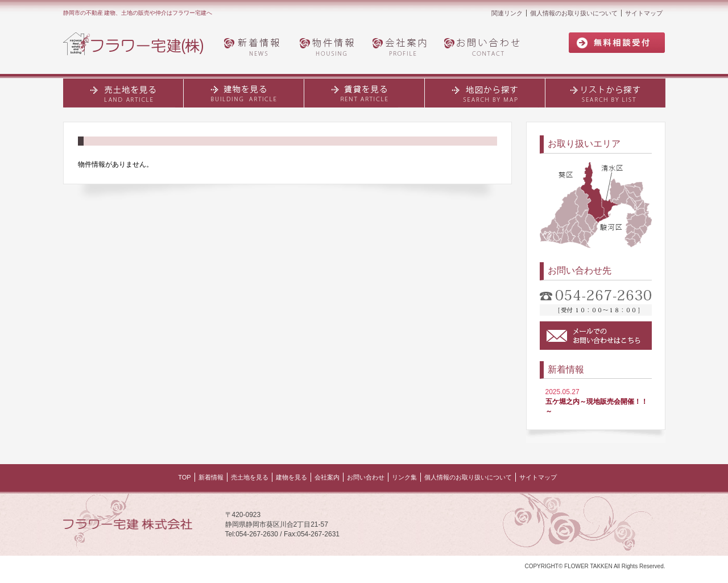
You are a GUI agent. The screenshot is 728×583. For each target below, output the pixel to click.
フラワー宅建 (140, 44)
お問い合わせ (485, 46)
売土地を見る (123, 93)
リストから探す (605, 93)
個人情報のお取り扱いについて (574, 13)
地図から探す (485, 93)
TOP (184, 477)
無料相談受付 (617, 43)
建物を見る (291, 477)
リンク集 (404, 477)
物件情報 (328, 46)
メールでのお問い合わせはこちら (596, 336)
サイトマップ (644, 13)
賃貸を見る (365, 93)
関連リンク (507, 13)
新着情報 (254, 46)
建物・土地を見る (244, 93)
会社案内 (402, 46)
